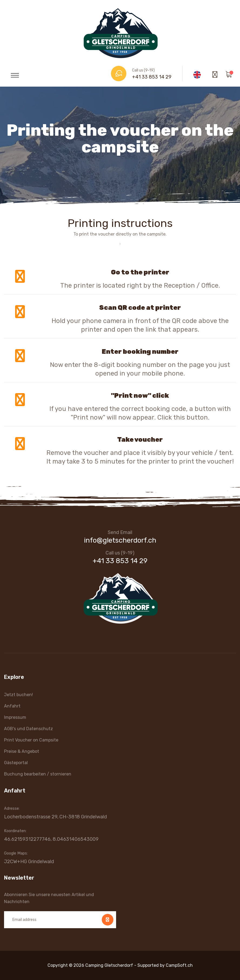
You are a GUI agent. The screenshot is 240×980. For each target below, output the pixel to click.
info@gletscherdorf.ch (120, 540)
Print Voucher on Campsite (31, 740)
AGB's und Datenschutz (28, 729)
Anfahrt (12, 706)
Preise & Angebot (22, 751)
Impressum (15, 717)
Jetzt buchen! (18, 695)
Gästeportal (16, 763)
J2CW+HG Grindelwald (29, 862)
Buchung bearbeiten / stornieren (38, 774)
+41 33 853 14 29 (152, 77)
